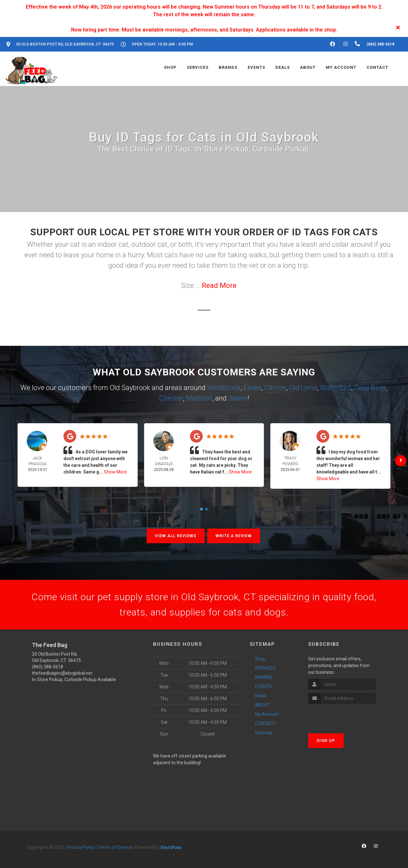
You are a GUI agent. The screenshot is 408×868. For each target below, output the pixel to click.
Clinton (275, 388)
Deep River (370, 388)
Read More (219, 285)
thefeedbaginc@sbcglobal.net (62, 673)
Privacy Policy (81, 847)
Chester (171, 398)
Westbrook (224, 388)
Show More (115, 472)
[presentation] (342, 716)
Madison (199, 398)
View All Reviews (176, 536)
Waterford (336, 388)
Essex (252, 388)
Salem (238, 398)
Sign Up (326, 740)
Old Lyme (303, 388)
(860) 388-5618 (47, 667)
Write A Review (234, 536)
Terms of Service (115, 847)
